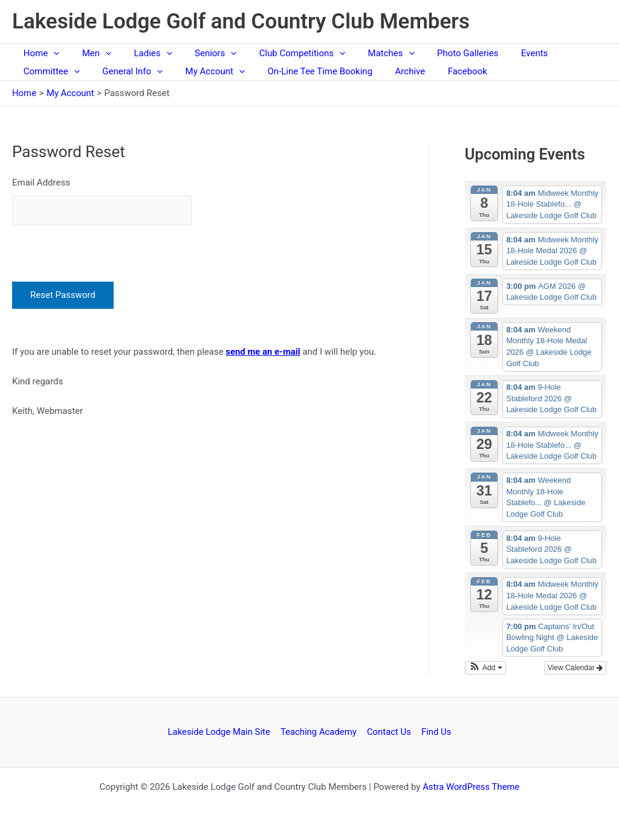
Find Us (435, 732)
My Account (204, 71)
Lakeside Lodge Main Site (220, 732)
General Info (126, 71)
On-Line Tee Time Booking (304, 71)
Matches (366, 53)
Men (89, 53)
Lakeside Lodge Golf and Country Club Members (241, 21)
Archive (390, 71)
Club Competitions (282, 53)
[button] (485, 668)
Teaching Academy (319, 732)
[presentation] (104, 250)
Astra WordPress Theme (471, 787)
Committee (49, 71)
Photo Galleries (438, 53)
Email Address (41, 183)
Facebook (442, 71)
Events (501, 53)
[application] (51, 53)
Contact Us (389, 732)
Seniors (200, 53)
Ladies (142, 53)
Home (39, 53)
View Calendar (575, 668)
